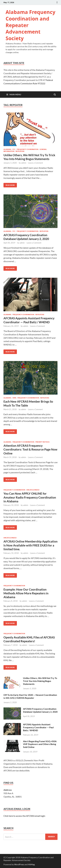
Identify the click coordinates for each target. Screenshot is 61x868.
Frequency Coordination (27, 149)
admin (24, 163)
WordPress (19, 864)
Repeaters (20, 151)
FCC (14, 149)
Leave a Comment (36, 163)
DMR (14, 398)
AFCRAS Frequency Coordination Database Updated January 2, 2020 (40, 710)
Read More (9, 185)
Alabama (7, 149)
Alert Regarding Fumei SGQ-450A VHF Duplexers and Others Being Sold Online (40, 744)
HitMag (31, 864)
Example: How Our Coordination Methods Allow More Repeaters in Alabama (26, 593)
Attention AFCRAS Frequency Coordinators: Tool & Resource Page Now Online (30, 449)
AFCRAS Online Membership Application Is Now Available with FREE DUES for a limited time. (30, 545)
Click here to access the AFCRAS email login (24, 816)
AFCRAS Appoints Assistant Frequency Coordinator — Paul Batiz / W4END (38, 727)
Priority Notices (42, 442)
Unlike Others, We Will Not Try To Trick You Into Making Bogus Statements (40, 681)
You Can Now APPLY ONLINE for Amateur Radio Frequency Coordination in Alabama (30, 497)
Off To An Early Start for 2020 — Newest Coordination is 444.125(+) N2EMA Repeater (30, 696)
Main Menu (15, 94)
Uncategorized (33, 490)
